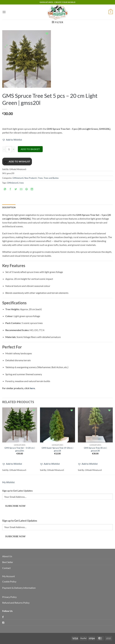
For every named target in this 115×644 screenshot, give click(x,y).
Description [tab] (9, 207)
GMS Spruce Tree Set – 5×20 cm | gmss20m (20, 449)
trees (22, 183)
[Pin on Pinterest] (27, 189)
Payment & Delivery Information (19, 588)
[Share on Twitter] (16, 189)
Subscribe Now (15, 506)
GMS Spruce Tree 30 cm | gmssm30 (95, 449)
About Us (7, 556)
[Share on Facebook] (10, 189)
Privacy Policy (9, 597)
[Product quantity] (9, 149)
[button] (4, 12)
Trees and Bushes (51, 178)
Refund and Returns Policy (16, 603)
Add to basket (30, 149)
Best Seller (8, 562)
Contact (6, 568)
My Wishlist (8, 482)
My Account (9, 576)
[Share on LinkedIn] (32, 189)
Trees (40, 178)
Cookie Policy (9, 581)
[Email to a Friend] (21, 189)
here (32, 388)
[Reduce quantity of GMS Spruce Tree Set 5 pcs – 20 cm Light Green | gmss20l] (4, 149)
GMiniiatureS (13, 183)
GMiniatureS (18, 178)
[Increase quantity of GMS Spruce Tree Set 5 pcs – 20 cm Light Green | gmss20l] (14, 149)
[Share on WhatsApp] (5, 189)
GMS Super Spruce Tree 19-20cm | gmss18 (57, 449)
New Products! (31, 178)
